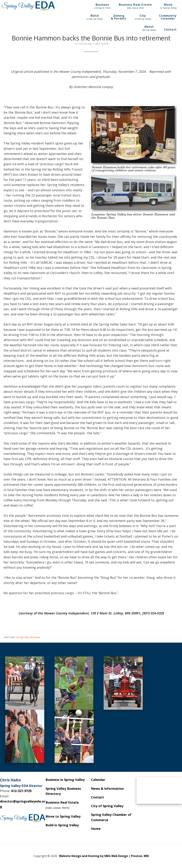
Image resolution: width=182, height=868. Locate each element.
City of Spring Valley (107, 806)
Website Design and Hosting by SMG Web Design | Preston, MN (104, 856)
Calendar (98, 780)
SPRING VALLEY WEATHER (159, 790)
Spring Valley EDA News (28, 637)
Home (96, 829)
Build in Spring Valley (62, 825)
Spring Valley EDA (28, 6)
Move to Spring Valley (63, 816)
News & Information (107, 788)
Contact (97, 797)
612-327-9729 (21, 791)
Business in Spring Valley (65, 780)
